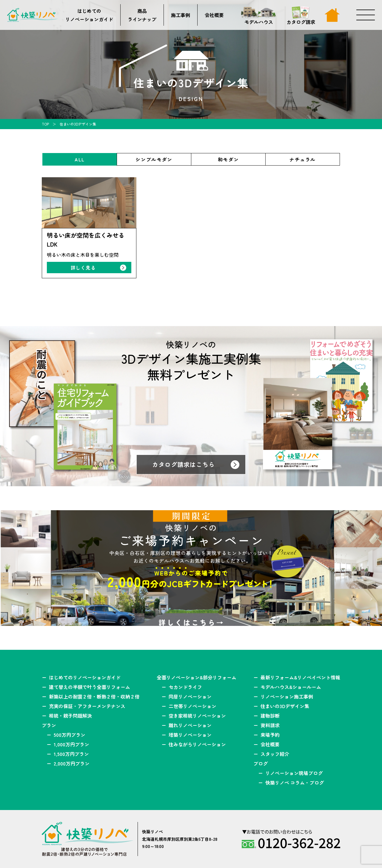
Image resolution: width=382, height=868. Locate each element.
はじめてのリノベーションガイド (89, 15)
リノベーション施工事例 (287, 696)
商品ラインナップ (142, 15)
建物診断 (270, 716)
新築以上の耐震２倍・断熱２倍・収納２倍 (94, 696)
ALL (80, 159)
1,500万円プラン (71, 754)
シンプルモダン (154, 159)
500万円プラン (70, 735)
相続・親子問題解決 (70, 716)
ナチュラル (303, 159)
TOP (45, 124)
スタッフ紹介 (275, 754)
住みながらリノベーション (197, 744)
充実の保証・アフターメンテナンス (87, 706)
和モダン (228, 159)
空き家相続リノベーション (197, 716)
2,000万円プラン (72, 763)
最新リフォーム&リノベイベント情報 (300, 677)
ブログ (261, 763)
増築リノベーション (190, 735)
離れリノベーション (190, 725)
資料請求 (270, 725)
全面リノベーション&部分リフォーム (197, 677)
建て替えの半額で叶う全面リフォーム (90, 687)
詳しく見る (83, 268)
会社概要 (214, 15)
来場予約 (270, 735)
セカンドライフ (185, 687)
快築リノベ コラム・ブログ (295, 783)
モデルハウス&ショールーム (291, 687)
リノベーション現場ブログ (294, 773)
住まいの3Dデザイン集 (285, 706)
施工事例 (181, 15)
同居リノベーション (190, 696)
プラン (49, 725)
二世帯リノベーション (192, 706)
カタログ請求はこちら (184, 464)
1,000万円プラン (71, 744)
